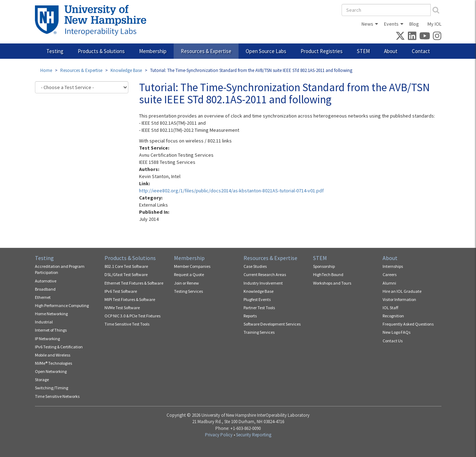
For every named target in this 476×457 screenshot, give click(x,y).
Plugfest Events (257, 299)
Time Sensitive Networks (57, 396)
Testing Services (188, 291)
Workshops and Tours (332, 283)
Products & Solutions (101, 51)
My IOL (434, 24)
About (391, 51)
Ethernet (43, 297)
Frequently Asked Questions (408, 324)
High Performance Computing (62, 305)
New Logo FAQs (396, 332)
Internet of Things (51, 330)
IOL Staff (390, 308)
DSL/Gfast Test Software (126, 274)
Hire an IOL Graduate (402, 291)
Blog (414, 24)
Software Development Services (272, 324)
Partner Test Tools (259, 308)
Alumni (389, 283)
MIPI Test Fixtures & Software (130, 299)
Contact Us (393, 341)
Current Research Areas (265, 274)
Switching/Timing (52, 388)
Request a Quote (189, 274)
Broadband (45, 289)
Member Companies (192, 266)
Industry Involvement (263, 283)
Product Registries (322, 51)
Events (391, 24)
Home (46, 70)
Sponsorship (324, 266)
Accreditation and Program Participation (60, 269)
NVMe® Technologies (53, 363)
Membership (153, 51)
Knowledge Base (126, 70)
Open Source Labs (266, 51)
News (367, 24)
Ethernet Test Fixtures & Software (134, 283)
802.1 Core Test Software (126, 266)
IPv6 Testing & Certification (59, 347)
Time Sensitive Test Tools (127, 324)
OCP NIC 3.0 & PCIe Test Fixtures (132, 316)
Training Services (259, 332)
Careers (390, 274)
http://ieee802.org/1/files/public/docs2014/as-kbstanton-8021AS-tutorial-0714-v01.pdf (231, 191)
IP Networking (47, 339)
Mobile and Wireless (53, 355)
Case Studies (255, 266)
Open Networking (51, 371)
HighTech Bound (328, 274)
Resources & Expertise (206, 51)
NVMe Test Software (122, 308)
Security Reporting (254, 435)
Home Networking (51, 314)
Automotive (46, 281)
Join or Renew (186, 283)
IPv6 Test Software (121, 291)
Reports (250, 316)
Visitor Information (399, 299)
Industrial (44, 322)
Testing (55, 51)
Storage (42, 380)
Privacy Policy (219, 435)
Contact (421, 51)
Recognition (393, 316)
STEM (363, 51)
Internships (393, 266)
